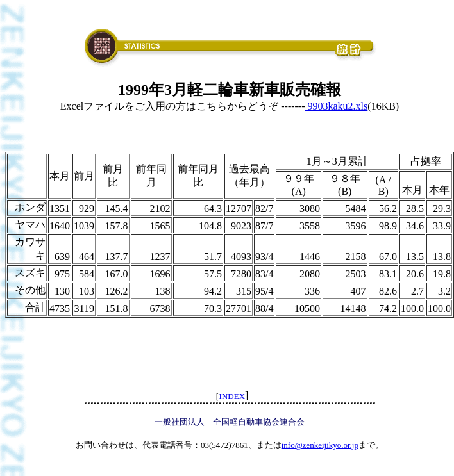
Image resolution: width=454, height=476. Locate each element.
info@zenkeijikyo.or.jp (320, 445)
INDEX (232, 396)
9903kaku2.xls (337, 106)
